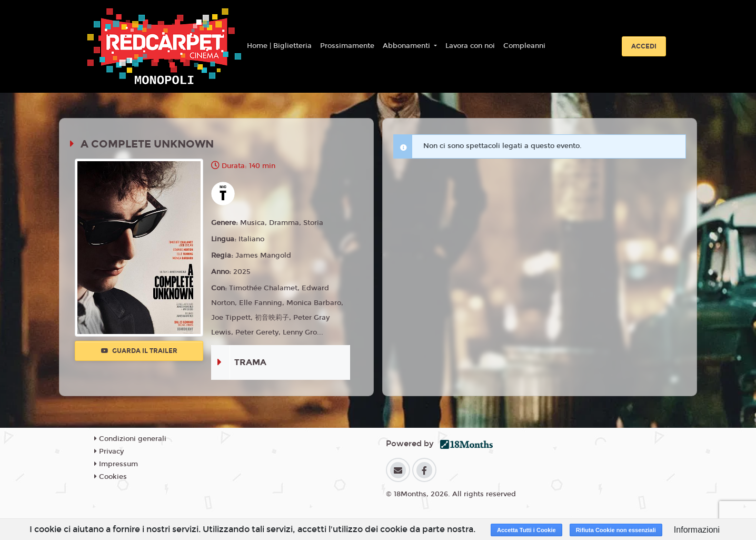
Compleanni (524, 46)
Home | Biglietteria (279, 46)
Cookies (111, 477)
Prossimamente (347, 46)
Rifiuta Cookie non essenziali (616, 530)
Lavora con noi (470, 46)
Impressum (116, 464)
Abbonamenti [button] (407, 46)
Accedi (644, 46)
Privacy (109, 451)
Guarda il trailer (139, 351)
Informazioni (697, 530)
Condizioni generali (130, 439)
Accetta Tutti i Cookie (526, 530)
